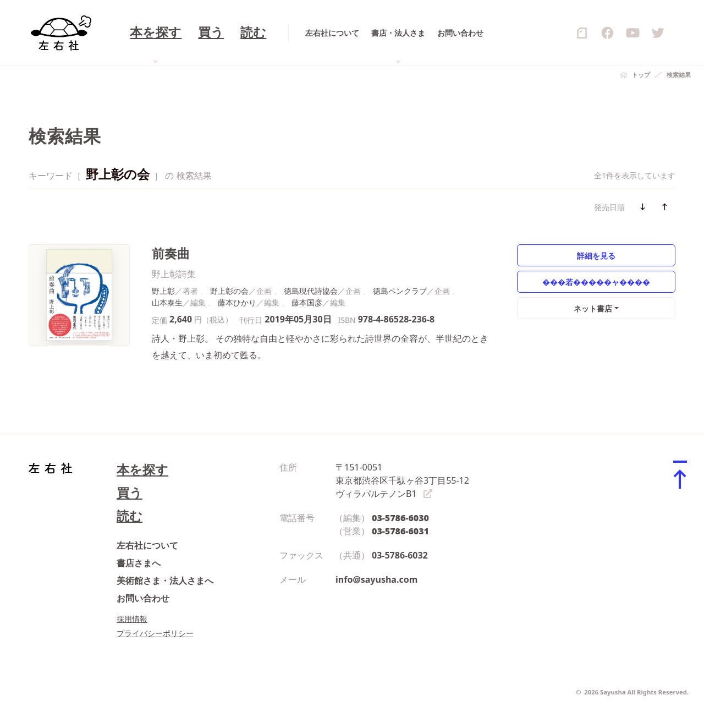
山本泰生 (167, 302)
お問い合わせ (143, 598)
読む (130, 516)
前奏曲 (171, 253)
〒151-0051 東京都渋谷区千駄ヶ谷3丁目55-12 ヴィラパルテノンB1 (402, 480)
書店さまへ (139, 563)
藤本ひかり (237, 302)
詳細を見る (596, 256)
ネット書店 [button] (593, 308)
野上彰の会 (229, 291)
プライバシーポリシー (155, 633)
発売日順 (609, 207)
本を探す (142, 470)
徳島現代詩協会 (311, 291)
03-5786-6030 (400, 518)
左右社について (147, 545)
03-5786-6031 (400, 531)
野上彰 (163, 291)
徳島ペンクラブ (400, 291)
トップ (641, 75)
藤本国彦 (307, 302)
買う (130, 493)
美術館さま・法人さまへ (165, 581)
